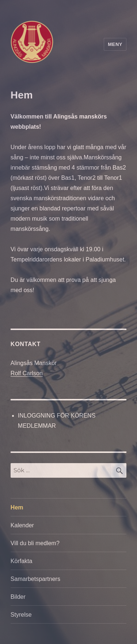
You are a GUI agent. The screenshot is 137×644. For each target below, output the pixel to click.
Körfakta (22, 561)
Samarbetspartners (35, 579)
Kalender (22, 525)
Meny (115, 44)
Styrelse (21, 615)
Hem (17, 507)
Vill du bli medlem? (35, 543)
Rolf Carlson (27, 373)
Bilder (18, 597)
